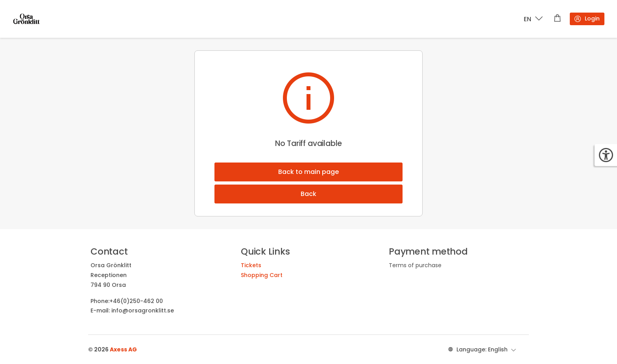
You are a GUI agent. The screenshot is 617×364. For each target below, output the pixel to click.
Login (587, 19)
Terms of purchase (415, 265)
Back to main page (308, 172)
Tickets (251, 265)
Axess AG (123, 349)
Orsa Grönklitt (111, 265)
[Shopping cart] (557, 19)
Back (308, 194)
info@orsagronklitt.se (143, 310)
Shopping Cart (262, 275)
